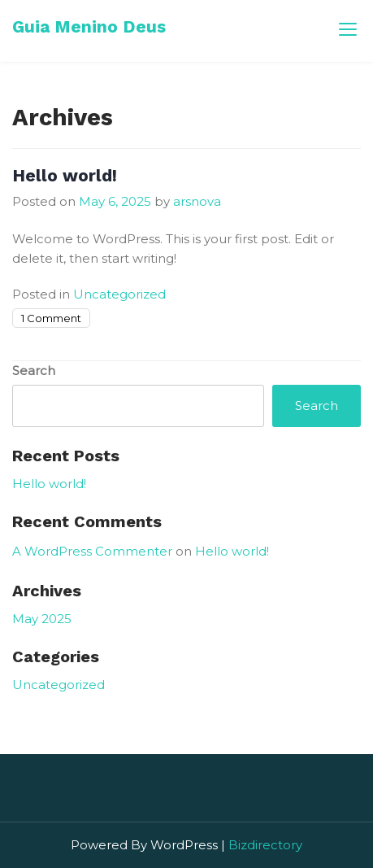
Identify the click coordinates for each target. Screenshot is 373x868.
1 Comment (51, 318)
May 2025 (42, 619)
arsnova (197, 201)
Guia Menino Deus (89, 26)
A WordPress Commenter (92, 551)
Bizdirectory (265, 845)
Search (34, 371)
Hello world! (65, 175)
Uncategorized (119, 294)
